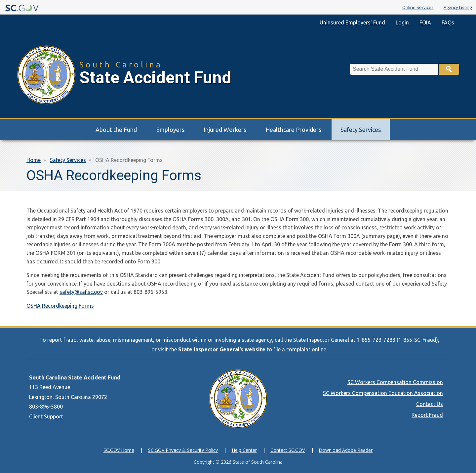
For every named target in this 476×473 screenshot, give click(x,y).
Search (449, 69)
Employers (170, 130)
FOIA (425, 22)
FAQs (448, 22)
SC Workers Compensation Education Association (383, 393)
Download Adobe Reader (346, 450)
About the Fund (116, 130)
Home (34, 160)
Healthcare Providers (293, 130)
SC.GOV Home (119, 450)
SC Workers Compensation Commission (395, 382)
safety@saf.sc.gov (81, 292)
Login (402, 22)
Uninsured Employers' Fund (352, 22)
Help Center (244, 450)
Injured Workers (225, 130)
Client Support (46, 416)
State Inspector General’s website (222, 349)
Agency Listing (458, 8)
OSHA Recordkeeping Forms (60, 306)
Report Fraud (427, 415)
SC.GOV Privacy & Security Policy (183, 450)
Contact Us (430, 404)
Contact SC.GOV (288, 450)
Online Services (418, 8)
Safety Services (361, 130)
